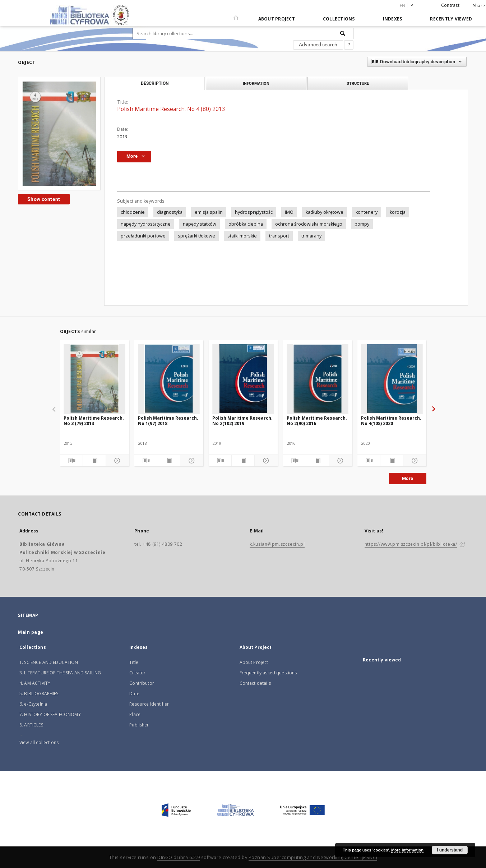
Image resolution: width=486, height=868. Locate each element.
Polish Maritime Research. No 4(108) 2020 (391, 421)
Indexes (393, 19)
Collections (339, 19)
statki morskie (242, 236)
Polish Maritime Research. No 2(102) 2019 (242, 421)
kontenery (367, 212)
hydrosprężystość (254, 212)
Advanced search (318, 45)
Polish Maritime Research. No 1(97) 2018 (168, 421)
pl (413, 6)
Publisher (139, 725)
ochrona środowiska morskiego (309, 224)
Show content (44, 199)
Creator (137, 673)
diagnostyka (170, 212)
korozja (398, 212)
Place (135, 714)
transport (279, 236)
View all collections (39, 742)
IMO (289, 212)
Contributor (142, 683)
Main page (31, 632)
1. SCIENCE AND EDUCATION (49, 662)
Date (134, 694)
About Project (277, 19)
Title (134, 662)
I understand (450, 850)
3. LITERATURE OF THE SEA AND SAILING (60, 673)
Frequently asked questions (268, 673)
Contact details (255, 683)
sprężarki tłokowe (196, 236)
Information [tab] (256, 83)
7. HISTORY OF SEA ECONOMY (50, 714)
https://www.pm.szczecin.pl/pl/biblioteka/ (411, 544)
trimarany (311, 236)
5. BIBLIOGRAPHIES (39, 694)
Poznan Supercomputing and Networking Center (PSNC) (313, 857)
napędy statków (200, 224)
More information (407, 850)
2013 (122, 137)
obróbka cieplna (246, 224)
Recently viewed (451, 19)
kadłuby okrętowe (325, 212)
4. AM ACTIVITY (35, 683)
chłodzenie (133, 212)
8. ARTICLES (31, 725)
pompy (362, 224)
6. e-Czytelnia (33, 704)
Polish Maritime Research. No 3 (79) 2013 (94, 421)
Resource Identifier (149, 704)
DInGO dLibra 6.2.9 (179, 857)
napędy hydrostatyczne (146, 224)
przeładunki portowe (143, 236)
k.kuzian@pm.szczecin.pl (277, 544)
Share (479, 6)
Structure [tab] (358, 83)
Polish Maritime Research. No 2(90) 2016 (317, 421)
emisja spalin (209, 212)
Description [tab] (155, 83)
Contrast (450, 5)
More (408, 478)
